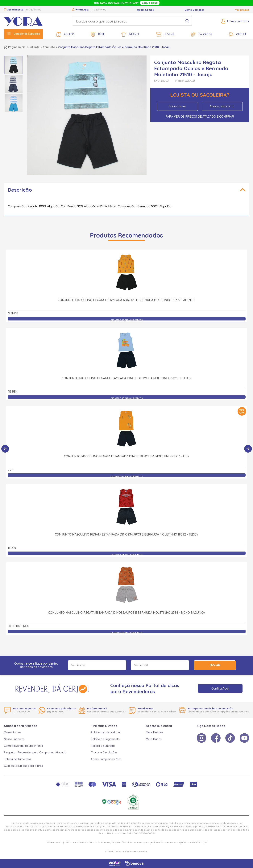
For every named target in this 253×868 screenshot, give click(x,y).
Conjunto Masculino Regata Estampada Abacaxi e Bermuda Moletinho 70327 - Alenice (126, 300)
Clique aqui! (150, 3)
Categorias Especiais (23, 34)
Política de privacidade (105, 732)
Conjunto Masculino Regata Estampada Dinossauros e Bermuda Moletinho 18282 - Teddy (126, 534)
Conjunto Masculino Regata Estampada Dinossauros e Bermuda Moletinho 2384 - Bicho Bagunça (126, 613)
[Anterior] (5, 449)
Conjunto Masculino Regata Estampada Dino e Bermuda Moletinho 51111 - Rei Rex (127, 378)
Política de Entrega (103, 746)
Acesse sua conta (222, 106)
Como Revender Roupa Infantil (23, 746)
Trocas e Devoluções (104, 752)
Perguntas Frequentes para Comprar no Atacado (35, 752)
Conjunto (49, 47)
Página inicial (17, 47)
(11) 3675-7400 (33, 10)
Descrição (20, 190)
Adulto (65, 34)
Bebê (98, 34)
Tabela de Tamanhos (18, 759)
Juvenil (165, 34)
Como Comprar (194, 10)
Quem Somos (145, 10)
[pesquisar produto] (187, 21)
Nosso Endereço (14, 739)
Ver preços (242, 10)
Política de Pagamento (105, 739)
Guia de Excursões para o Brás (23, 766)
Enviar (215, 665)
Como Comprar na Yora (106, 759)
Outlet (237, 34)
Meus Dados (154, 739)
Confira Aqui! (220, 688)
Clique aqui (195, 711)
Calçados (201, 34)
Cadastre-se (177, 106)
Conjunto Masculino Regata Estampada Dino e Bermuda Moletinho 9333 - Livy (127, 456)
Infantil (131, 34)
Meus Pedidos (155, 732)
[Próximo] (248, 449)
